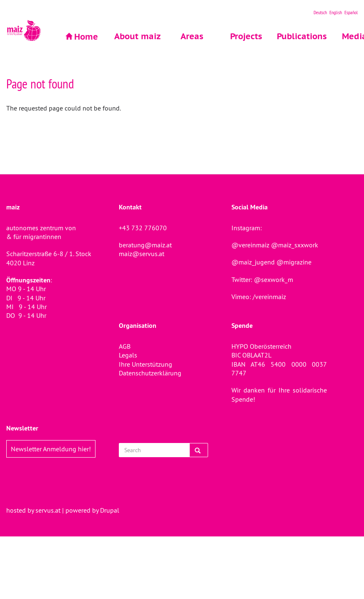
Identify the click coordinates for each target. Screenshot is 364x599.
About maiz (138, 36)
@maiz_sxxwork (295, 245)
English (336, 12)
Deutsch (320, 12)
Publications (300, 36)
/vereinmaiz (269, 297)
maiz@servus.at (142, 254)
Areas (192, 36)
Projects (246, 36)
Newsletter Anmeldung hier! (51, 449)
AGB (125, 346)
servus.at (48, 510)
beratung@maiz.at (145, 245)
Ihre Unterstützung (146, 364)
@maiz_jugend (253, 262)
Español (351, 12)
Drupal (110, 510)
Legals (128, 355)
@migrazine (294, 262)
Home (86, 37)
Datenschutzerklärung (150, 373)
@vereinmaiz (250, 245)
